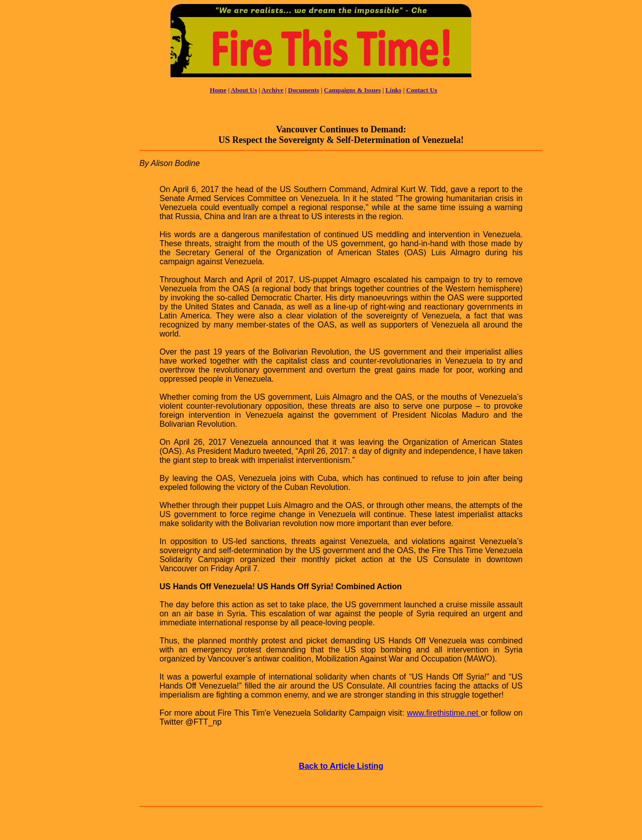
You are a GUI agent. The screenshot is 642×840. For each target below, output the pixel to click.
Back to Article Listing (341, 766)
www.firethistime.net (444, 713)
